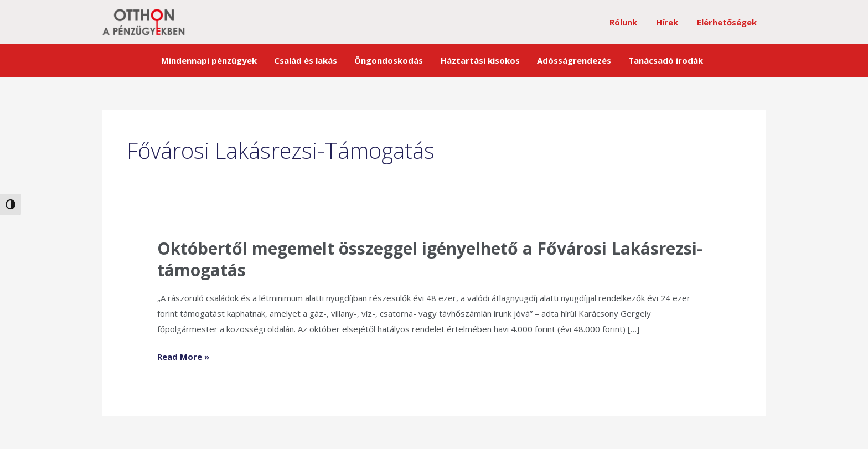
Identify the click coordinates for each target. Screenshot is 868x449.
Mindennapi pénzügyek (218, 60)
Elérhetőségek (728, 22)
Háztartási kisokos (479, 60)
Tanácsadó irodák (658, 60)
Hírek (670, 22)
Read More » (183, 356)
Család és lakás (312, 60)
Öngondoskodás (391, 60)
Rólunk (629, 22)
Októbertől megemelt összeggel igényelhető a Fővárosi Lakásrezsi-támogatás (430, 259)
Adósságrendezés (570, 60)
